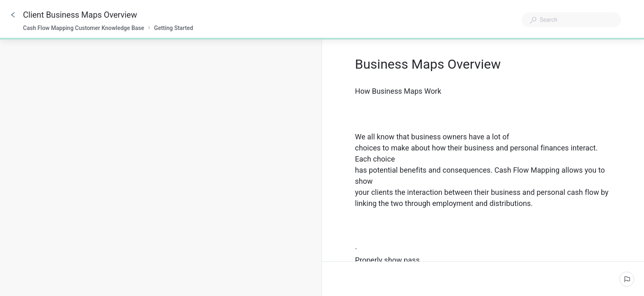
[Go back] (13, 15)
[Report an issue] (627, 279)
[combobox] (571, 20)
